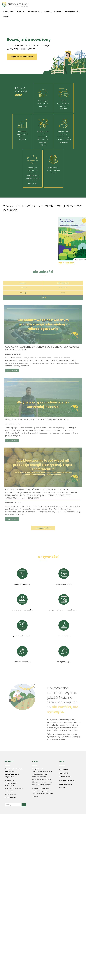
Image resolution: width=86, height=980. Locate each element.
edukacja (23, 288)
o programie (8, 11)
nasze (43, 557)
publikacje (63, 288)
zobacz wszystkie (43, 528)
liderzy (63, 293)
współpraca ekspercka (53, 11)
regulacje (23, 293)
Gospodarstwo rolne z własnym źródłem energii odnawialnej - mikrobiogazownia (43, 348)
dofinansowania (35, 11)
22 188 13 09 (10, 786)
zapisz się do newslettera (22, 57)
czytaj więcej (12, 370)
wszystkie (43, 298)
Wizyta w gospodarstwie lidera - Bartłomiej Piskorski (37, 420)
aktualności (21, 11)
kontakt (6, 17)
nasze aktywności (72, 11)
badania (23, 283)
